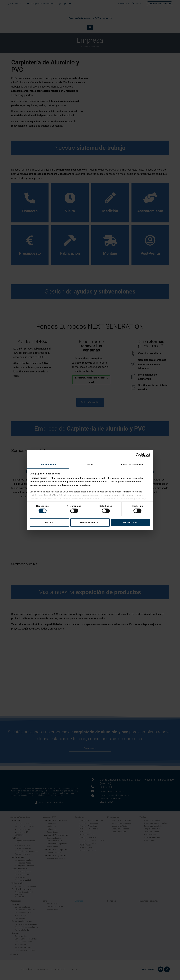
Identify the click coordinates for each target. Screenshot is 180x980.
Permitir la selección (90, 523)
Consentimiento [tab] (48, 465)
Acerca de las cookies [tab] (132, 465)
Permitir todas (130, 523)
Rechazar (50, 523)
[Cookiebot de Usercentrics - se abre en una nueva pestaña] (138, 455)
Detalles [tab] (90, 465)
